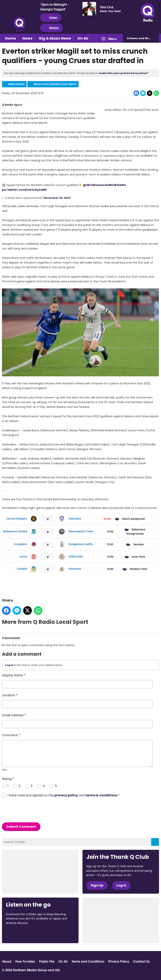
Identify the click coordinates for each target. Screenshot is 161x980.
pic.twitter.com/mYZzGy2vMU (24, 190)
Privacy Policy (119, 961)
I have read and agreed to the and (64, 795)
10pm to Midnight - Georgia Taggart (55, 7)
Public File (47, 961)
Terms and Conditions (88, 961)
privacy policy (66, 795)
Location (10, 695)
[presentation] (32, 810)
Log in (9, 665)
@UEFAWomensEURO (98, 185)
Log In (121, 885)
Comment (11, 735)
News (27, 38)
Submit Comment (21, 827)
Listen (51, 17)
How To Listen (25, 961)
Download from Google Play (54, 934)
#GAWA (120, 185)
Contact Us (141, 961)
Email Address (14, 715)
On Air (83, 38)
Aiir (57, 970)
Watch (52, 28)
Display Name (14, 675)
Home (11, 38)
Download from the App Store (21, 934)
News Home (16, 84)
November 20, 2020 (57, 198)
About (7, 961)
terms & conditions (101, 795)
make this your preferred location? (124, 73)
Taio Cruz (107, 7)
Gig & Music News (55, 38)
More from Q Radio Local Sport (55, 84)
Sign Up (97, 885)
